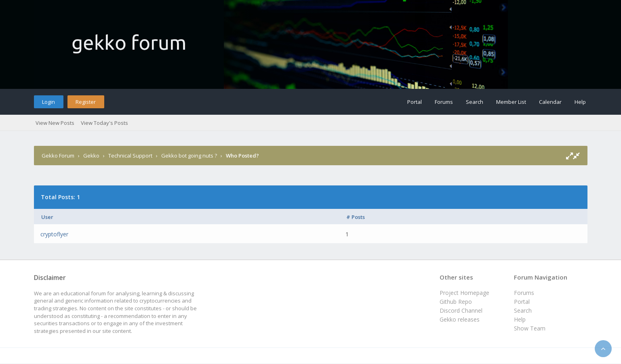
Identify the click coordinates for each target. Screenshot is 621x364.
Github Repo (456, 302)
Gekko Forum (58, 156)
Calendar (550, 102)
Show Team (530, 328)
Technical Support (130, 156)
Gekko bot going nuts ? (189, 156)
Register (86, 102)
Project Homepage (464, 293)
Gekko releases (460, 319)
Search (475, 102)
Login (48, 102)
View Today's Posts (104, 123)
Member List (511, 102)
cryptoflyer (54, 234)
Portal (415, 102)
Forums (444, 102)
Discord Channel (461, 310)
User (47, 217)
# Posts (356, 217)
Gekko (91, 156)
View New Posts (55, 123)
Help (580, 102)
